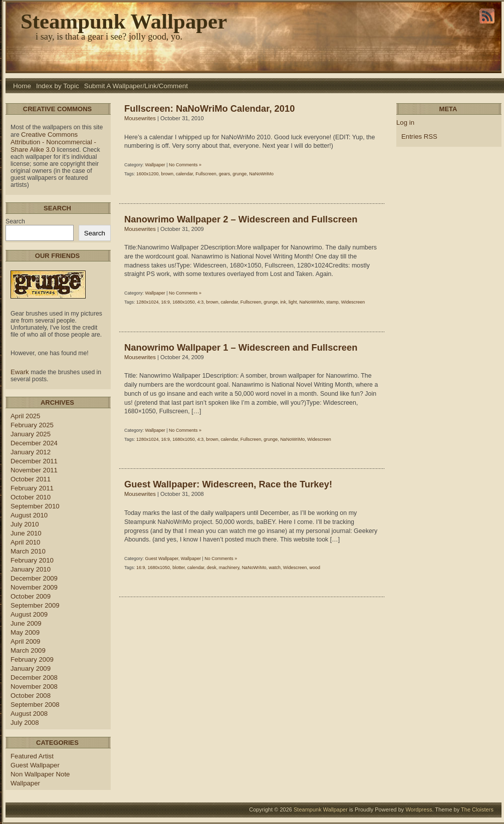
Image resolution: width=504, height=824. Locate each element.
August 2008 (29, 714)
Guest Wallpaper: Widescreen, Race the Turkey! (228, 484)
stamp (332, 302)
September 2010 (35, 506)
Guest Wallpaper (35, 765)
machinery (229, 568)
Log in (405, 122)
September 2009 (35, 605)
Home (22, 86)
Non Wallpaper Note (40, 774)
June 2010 (26, 533)
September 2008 (35, 705)
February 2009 (32, 659)
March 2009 (28, 650)
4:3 (201, 302)
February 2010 (32, 560)
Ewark (21, 372)
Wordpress (419, 809)
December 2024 (34, 443)
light (293, 302)
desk (212, 568)
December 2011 (34, 461)
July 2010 (25, 524)
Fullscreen (206, 174)
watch (275, 568)
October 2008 (31, 696)
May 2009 (25, 632)
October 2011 (31, 479)
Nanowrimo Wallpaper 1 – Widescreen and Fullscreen (241, 347)
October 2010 (31, 497)
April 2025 (25, 416)
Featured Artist (32, 756)
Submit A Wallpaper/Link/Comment (136, 86)
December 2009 (34, 578)
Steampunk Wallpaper (124, 21)
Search (15, 221)
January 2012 (31, 452)
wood (315, 568)
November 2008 (34, 686)
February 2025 (32, 425)
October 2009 (31, 596)
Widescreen (353, 302)
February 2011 (32, 488)
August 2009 (29, 614)
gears (225, 174)
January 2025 (31, 434)
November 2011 (34, 470)
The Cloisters (477, 809)
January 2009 (31, 668)
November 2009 (34, 587)
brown (168, 174)
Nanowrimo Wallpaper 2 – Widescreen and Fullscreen (241, 219)
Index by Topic (58, 86)
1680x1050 (184, 302)
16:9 (166, 302)
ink (283, 302)
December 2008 (34, 677)
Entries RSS (419, 136)
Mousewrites (140, 118)
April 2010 (25, 542)
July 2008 (25, 723)
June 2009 (26, 623)
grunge (239, 174)
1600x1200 (148, 174)
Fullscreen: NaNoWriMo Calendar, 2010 (209, 108)
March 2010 (28, 551)
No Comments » (185, 165)
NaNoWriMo (261, 174)
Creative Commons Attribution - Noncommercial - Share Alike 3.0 (53, 142)
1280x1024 (148, 302)
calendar (184, 174)
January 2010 (31, 569)
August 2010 (29, 515)
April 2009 (25, 641)
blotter (179, 568)
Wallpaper (25, 783)
